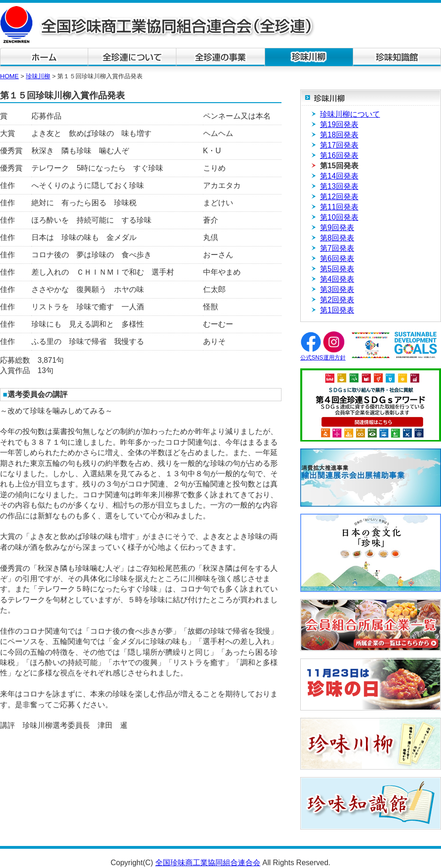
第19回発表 (339, 124)
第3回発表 (337, 289)
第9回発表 (337, 228)
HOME (9, 76)
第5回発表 (337, 269)
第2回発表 (337, 300)
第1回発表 (337, 310)
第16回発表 (339, 155)
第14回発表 (339, 176)
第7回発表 (337, 248)
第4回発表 (337, 279)
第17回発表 (339, 145)
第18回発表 (339, 135)
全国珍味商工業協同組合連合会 (208, 863)
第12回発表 (339, 197)
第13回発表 (339, 186)
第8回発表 (337, 238)
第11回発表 (339, 207)
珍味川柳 (38, 76)
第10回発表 (339, 217)
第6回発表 (337, 258)
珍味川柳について (350, 114)
